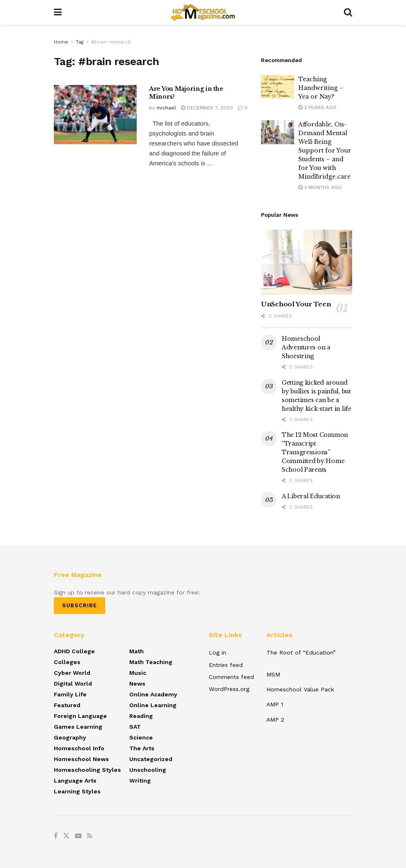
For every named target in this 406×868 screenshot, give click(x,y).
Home (61, 42)
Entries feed (226, 665)
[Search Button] (348, 12)
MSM (273, 674)
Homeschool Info (79, 748)
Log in (217, 652)
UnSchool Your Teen (296, 304)
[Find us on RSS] (90, 836)
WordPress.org (229, 689)
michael (166, 108)
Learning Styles (77, 791)
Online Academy (153, 694)
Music (138, 673)
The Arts (142, 748)
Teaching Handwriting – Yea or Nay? (321, 88)
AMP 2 (275, 720)
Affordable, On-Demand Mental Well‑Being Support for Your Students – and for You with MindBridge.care (325, 150)
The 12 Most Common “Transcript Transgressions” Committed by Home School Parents (315, 452)
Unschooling (148, 770)
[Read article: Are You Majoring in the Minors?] (95, 115)
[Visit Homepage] (203, 12)
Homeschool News (81, 759)
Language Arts (75, 781)
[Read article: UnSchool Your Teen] (307, 262)
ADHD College (74, 651)
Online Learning (153, 705)
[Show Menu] (58, 12)
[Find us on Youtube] (78, 836)
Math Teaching (151, 662)
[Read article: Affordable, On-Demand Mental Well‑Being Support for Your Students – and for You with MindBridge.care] (278, 132)
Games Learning (78, 727)
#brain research (111, 42)
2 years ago (317, 107)
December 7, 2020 (207, 108)
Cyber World (72, 673)
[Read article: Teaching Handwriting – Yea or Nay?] (278, 87)
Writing (140, 781)
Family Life (70, 694)
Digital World (73, 684)
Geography (70, 737)
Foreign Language (80, 716)
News (137, 684)
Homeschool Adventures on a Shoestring (306, 347)
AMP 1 (275, 704)
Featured (67, 705)
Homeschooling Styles (87, 770)
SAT (135, 727)
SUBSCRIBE (80, 605)
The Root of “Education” (301, 652)
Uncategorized (151, 759)
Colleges (67, 662)
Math (137, 651)
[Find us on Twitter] (66, 836)
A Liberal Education (311, 496)
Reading (141, 716)
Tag (80, 42)
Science (141, 737)
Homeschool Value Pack (300, 689)
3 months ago (320, 187)
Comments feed (231, 677)
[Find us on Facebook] (56, 836)
